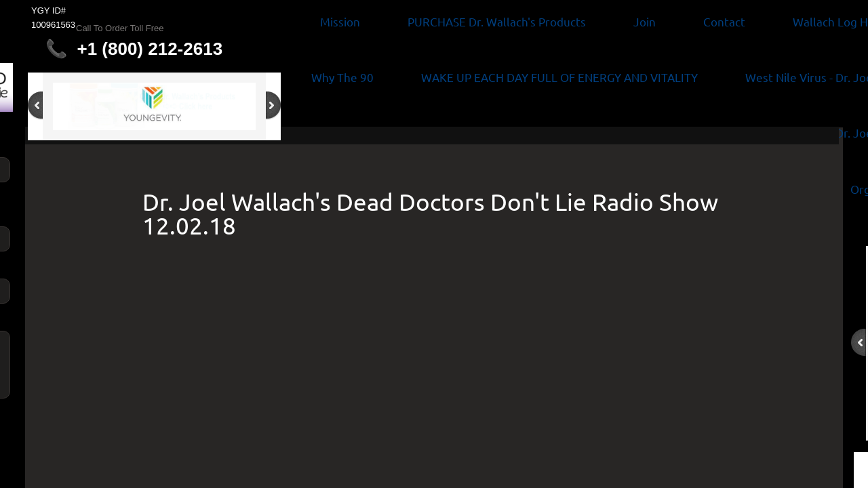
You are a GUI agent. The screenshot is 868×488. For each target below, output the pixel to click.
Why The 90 (342, 77)
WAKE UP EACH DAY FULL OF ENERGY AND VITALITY (559, 77)
